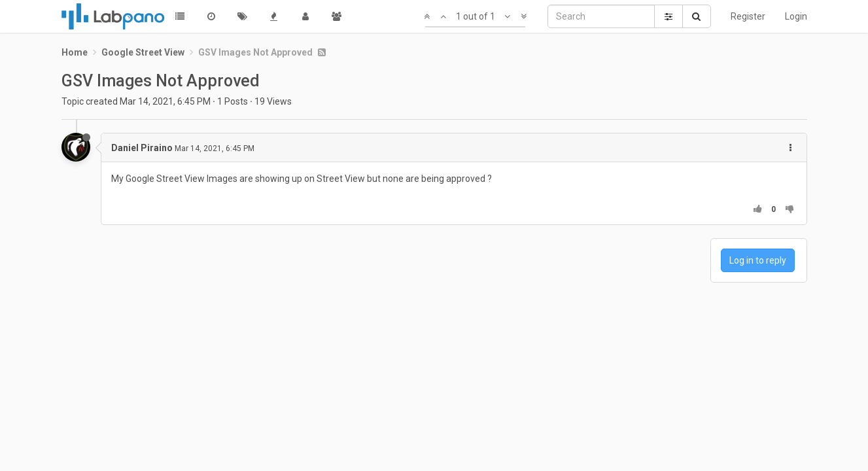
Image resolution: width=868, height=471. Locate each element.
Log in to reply (758, 260)
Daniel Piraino (142, 148)
